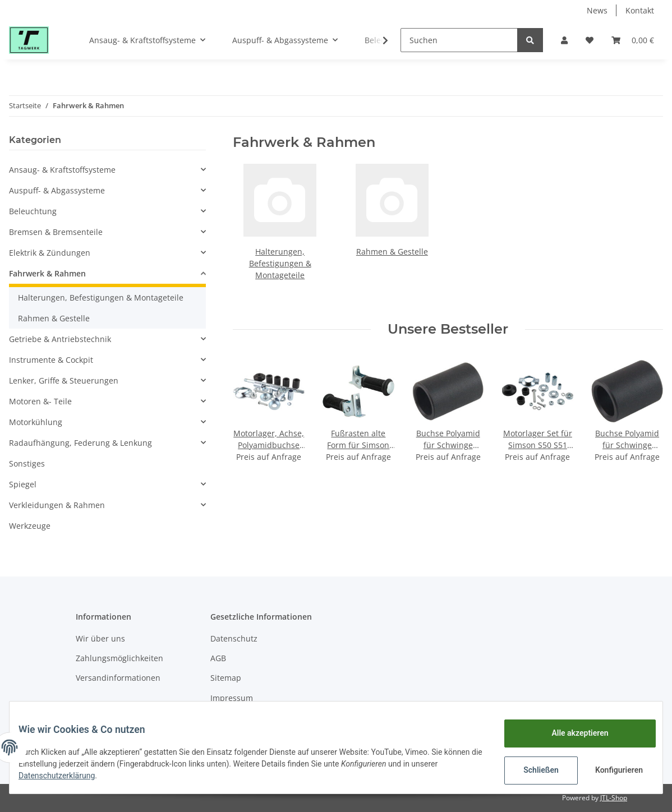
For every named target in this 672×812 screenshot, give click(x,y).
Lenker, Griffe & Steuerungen (64, 380)
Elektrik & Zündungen (50, 253)
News (597, 10)
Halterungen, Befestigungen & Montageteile (280, 263)
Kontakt (640, 10)
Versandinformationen (118, 678)
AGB (218, 658)
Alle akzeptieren (571, 733)
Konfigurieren (611, 770)
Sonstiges (27, 463)
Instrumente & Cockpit (51, 360)
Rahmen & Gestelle (392, 252)
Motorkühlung (36, 422)
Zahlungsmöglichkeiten (119, 658)
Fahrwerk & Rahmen (47, 273)
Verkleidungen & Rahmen (57, 505)
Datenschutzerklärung (94, 776)
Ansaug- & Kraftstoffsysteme (62, 170)
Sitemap (226, 678)
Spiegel (23, 484)
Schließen (532, 770)
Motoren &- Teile (40, 401)
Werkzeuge (30, 526)
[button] (564, 40)
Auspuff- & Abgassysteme (57, 190)
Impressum (232, 698)
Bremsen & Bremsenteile (56, 232)
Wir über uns (100, 638)
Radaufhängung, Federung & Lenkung (80, 443)
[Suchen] (459, 40)
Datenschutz (234, 638)
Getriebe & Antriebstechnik (60, 339)
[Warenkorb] (633, 40)
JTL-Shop (614, 798)
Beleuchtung (33, 211)
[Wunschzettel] (590, 40)
